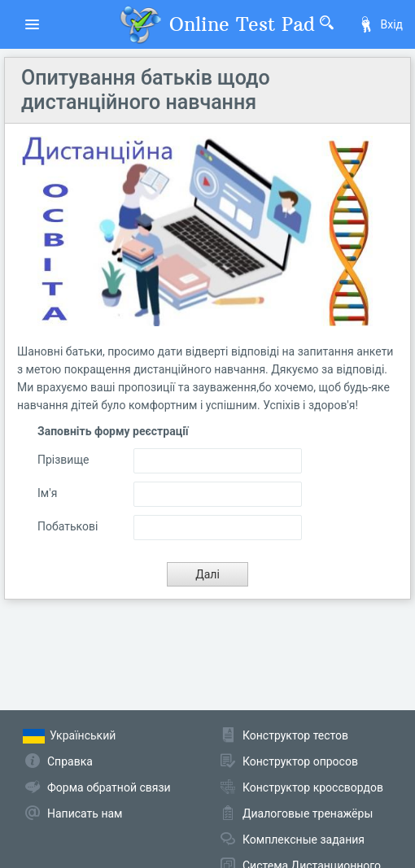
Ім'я (47, 493)
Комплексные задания (304, 840)
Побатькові (68, 526)
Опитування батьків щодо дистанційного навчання (146, 90)
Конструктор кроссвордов (313, 787)
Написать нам (85, 813)
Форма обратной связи (109, 787)
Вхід (380, 24)
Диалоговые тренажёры (308, 813)
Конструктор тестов (295, 735)
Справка (70, 761)
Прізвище (63, 460)
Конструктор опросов (300, 761)
